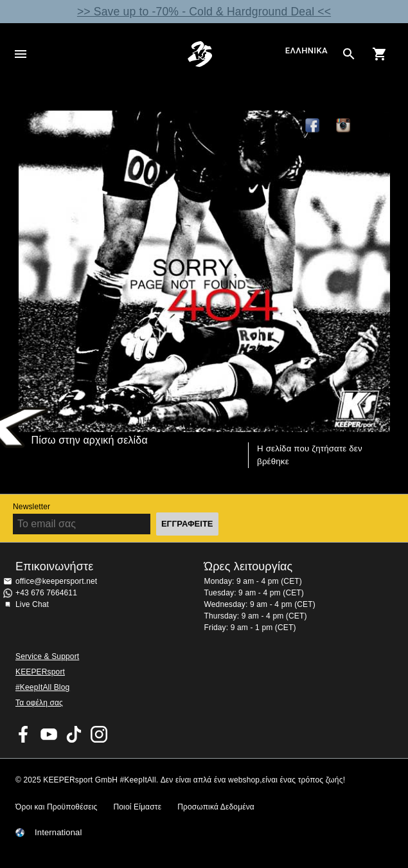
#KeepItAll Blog (42, 687)
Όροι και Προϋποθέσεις (56, 807)
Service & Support (47, 656)
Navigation (21, 54)
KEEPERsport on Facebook (24, 734)
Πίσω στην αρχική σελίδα (90, 440)
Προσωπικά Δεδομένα (216, 807)
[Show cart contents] (380, 54)
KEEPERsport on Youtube (49, 734)
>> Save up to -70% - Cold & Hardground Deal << (204, 12)
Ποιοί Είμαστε (137, 807)
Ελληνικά (306, 51)
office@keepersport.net (56, 581)
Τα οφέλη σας (39, 703)
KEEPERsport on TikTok (74, 734)
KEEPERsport (40, 672)
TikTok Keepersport (375, 126)
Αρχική (200, 54)
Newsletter (31, 507)
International (58, 833)
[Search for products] (349, 54)
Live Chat (32, 604)
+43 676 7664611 (46, 593)
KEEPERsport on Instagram (344, 126)
